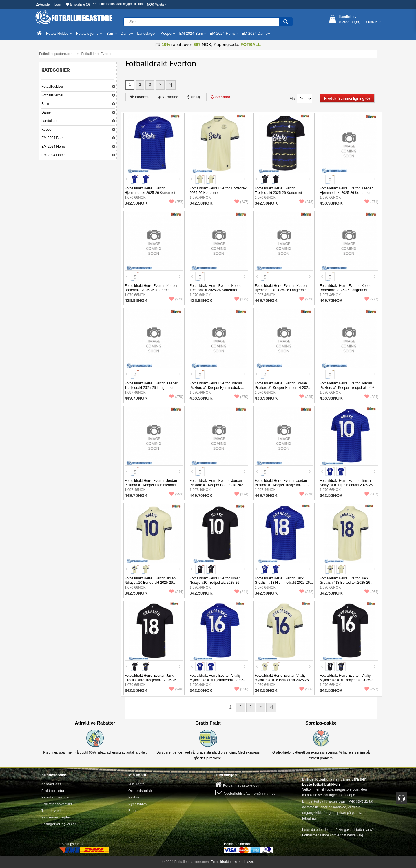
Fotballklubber (52, 87)
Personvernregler (56, 817)
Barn (45, 104)
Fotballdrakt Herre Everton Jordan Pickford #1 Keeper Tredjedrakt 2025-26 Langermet (283, 485)
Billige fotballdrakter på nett (327, 779)
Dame (46, 112)
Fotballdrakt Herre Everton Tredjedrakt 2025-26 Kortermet (278, 190)
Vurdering (168, 97)
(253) (176, 202)
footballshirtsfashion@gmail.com (118, 4)
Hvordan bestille (55, 797)
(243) (306, 202)
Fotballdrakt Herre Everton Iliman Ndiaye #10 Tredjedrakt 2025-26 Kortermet (215, 583)
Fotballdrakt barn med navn (232, 862)
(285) (306, 397)
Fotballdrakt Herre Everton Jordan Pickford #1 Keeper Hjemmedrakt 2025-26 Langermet (151, 485)
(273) (176, 299)
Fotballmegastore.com (238, 784)
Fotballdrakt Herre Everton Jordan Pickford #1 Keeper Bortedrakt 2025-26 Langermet (218, 485)
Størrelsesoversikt (57, 804)
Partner (135, 797)
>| (171, 85)
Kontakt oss (51, 784)
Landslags (49, 121)
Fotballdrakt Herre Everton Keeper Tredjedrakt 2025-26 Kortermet (216, 288)
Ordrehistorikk (140, 791)
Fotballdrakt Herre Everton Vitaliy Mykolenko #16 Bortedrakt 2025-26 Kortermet (282, 680)
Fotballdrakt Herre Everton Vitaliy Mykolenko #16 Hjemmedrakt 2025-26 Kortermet (217, 680)
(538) (241, 689)
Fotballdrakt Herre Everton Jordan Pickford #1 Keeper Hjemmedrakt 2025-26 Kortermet (216, 388)
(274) (241, 494)
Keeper (47, 130)
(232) (306, 592)
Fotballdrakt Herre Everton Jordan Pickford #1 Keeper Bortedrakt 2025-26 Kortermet (283, 388)
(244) (176, 592)
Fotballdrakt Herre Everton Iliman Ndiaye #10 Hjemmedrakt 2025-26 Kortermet (346, 485)
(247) (241, 202)
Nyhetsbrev (138, 804)
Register (43, 4)
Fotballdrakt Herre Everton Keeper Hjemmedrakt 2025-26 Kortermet (346, 190)
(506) (306, 689)
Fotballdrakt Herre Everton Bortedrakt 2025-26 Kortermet (219, 190)
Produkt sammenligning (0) (347, 99)
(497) (371, 689)
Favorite (139, 97)
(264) (371, 592)
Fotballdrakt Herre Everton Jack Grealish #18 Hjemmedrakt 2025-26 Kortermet (282, 583)
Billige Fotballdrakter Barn (324, 801)
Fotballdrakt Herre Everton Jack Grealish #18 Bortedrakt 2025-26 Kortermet (345, 583)
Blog (132, 811)
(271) (371, 202)
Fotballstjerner (52, 95)
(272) (241, 299)
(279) (176, 397)
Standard (221, 97)
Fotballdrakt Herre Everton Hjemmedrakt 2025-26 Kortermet (150, 190)
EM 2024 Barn (53, 138)
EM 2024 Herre (53, 147)
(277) (371, 299)
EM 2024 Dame (53, 155)
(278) (306, 494)
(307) (371, 494)
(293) (176, 494)
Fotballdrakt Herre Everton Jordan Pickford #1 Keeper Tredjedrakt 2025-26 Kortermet (349, 388)
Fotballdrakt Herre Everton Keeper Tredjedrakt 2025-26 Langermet (151, 385)
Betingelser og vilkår (59, 824)
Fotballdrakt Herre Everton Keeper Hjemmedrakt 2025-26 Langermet (281, 288)
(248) (176, 689)
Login (58, 4)
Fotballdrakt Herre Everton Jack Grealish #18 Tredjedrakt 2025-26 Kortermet (150, 680)
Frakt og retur (53, 791)
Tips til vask (52, 811)
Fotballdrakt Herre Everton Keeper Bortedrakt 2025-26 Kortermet (151, 288)
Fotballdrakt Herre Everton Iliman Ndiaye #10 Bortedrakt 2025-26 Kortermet (150, 583)
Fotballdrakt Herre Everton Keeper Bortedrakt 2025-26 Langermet (346, 288)
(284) (371, 397)
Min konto (137, 784)
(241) (241, 592)
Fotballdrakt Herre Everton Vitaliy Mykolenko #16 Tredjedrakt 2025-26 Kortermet (347, 680)
